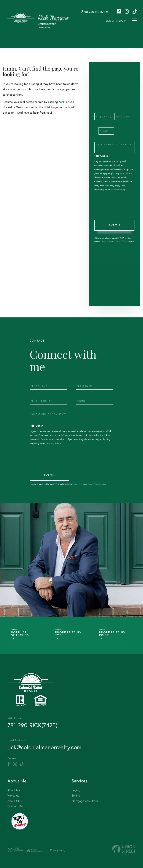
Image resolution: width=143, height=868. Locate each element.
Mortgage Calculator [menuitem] (85, 801)
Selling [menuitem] (76, 796)
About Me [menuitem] (14, 790)
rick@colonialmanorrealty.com (44, 747)
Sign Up (110, 21)
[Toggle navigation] (135, 20)
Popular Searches (20, 634)
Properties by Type (68, 634)
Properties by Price (112, 634)
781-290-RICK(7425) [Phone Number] (95, 12)
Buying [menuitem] (76, 790)
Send (114, 225)
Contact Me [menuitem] (15, 806)
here (61, 102)
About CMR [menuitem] (15, 801)
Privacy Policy (118, 190)
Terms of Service (122, 241)
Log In (123, 21)
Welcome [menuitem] (13, 796)
